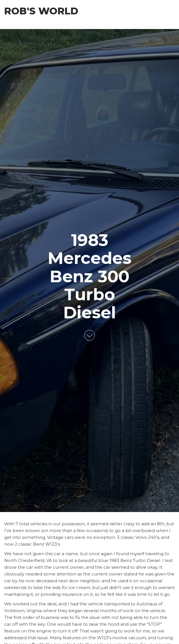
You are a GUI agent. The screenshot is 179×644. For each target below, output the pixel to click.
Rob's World (41, 11)
